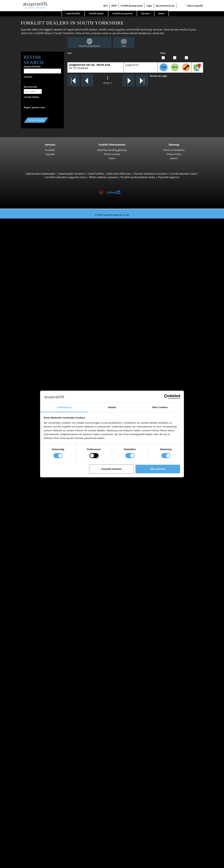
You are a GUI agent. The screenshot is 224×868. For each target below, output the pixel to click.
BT (21, 548)
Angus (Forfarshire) (31, 486)
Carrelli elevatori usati (183, 174)
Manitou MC (33, 286)
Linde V (30, 428)
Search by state (22, 476)
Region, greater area (34, 107)
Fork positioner (28, 713)
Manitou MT (33, 297)
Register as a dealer (24, 857)
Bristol (23, 530)
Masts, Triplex (27, 731)
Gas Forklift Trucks (30, 585)
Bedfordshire (27, 508)
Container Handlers (31, 311)
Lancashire (26, 661)
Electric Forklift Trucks (32, 581)
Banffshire (25, 505)
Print (124, 46)
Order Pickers (27, 421)
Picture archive (112, 154)
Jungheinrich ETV (36, 399)
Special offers (21, 610)
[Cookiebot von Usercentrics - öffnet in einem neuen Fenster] (166, 397)
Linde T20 (31, 359)
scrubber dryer (28, 764)
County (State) (31, 97)
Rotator (24, 709)
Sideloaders (26, 319)
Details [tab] (112, 407)
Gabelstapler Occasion (72, 174)
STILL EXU (31, 351)
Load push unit (28, 705)
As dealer (50, 150)
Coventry (25, 537)
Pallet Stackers (28, 370)
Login (149, 6)
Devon (23, 636)
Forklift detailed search (26, 603)
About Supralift (195, 6)
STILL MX (31, 403)
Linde (22, 559)
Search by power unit (25, 574)
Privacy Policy (174, 154)
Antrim (23, 490)
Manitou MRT (34, 300)
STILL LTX (31, 454)
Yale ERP (31, 246)
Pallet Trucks (27, 344)
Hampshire (26, 647)
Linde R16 (31, 410)
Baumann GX (33, 326)
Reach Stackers (28, 315)
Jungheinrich (132, 65)
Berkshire (25, 512)
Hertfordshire (27, 650)
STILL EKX (31, 424)
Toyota (23, 567)
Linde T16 (31, 348)
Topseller (50, 154)
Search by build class (25, 224)
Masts (16, 720)
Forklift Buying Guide (132, 6)
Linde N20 (32, 435)
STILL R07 (31, 464)
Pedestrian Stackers (31, 341)
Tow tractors (27, 450)
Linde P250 (32, 457)
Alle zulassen (158, 469)
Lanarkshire (26, 658)
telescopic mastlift (30, 782)
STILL (22, 563)
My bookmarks (165, 6)
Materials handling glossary (112, 150)
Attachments (20, 702)
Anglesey (24, 483)
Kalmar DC (32, 271)
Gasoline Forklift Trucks (33, 589)
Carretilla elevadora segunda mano (66, 177)
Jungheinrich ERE (36, 355)
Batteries (25, 742)
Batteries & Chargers (25, 738)
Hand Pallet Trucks (30, 596)
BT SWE (30, 384)
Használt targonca (169, 177)
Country (28, 77)
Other (23, 716)
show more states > (31, 516)
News (112, 158)
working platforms (24, 771)
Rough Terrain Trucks (32, 279)
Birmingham (27, 523)
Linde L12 (31, 388)
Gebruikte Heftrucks (119, 174)
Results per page (158, 76)
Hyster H (31, 268)
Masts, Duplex (28, 727)
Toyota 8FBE (33, 242)
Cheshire (24, 632)
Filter (163, 53)
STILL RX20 (32, 231)
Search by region (23, 519)
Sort (70, 53)
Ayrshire (24, 501)
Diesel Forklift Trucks (31, 578)
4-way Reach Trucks (31, 337)
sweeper (24, 756)
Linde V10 (31, 439)
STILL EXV (31, 381)
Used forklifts (73, 13)
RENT (114, 6)
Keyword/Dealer (32, 66)
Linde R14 (31, 406)
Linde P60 (31, 468)
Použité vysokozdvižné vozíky (138, 177)
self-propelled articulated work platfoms (43, 774)
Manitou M (32, 282)
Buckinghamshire (29, 629)
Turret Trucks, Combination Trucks (40, 446)
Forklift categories (23, 607)
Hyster (23, 552)
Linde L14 (31, 373)
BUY (106, 6)
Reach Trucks (27, 395)
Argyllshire (25, 494)
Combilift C (32, 322)
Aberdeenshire (28, 479)
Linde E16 (31, 235)
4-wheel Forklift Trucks (33, 253)
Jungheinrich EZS (35, 461)
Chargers (25, 745)
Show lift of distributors (89, 46)
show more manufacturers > (36, 570)
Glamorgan (26, 643)
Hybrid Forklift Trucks (32, 592)
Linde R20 (31, 414)
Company (18, 822)
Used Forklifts (96, 174)
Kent (22, 654)
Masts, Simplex (28, 723)
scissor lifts (26, 778)
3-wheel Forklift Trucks (33, 228)
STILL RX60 (32, 260)
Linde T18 (31, 362)
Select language (16, 864)
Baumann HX (33, 330)
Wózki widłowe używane (103, 177)
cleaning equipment (25, 753)
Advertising (19, 833)
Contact (17, 826)
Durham (24, 640)
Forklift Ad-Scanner (24, 793)
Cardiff (23, 534)
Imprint (174, 158)
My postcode (30, 87)
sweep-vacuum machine (34, 760)
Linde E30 (31, 264)
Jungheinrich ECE (36, 432)
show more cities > (30, 541)
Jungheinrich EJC (35, 377)
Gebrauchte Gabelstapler (41, 174)
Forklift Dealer (96, 13)
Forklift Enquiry (22, 600)
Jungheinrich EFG (36, 238)
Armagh (24, 497)
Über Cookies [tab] (160, 407)
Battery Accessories (31, 749)
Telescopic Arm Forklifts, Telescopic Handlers (46, 293)
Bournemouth (28, 527)
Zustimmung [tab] (64, 407)
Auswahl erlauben (112, 469)
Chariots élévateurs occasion (150, 174)
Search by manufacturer (27, 545)
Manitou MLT (33, 304)
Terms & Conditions (174, 150)
